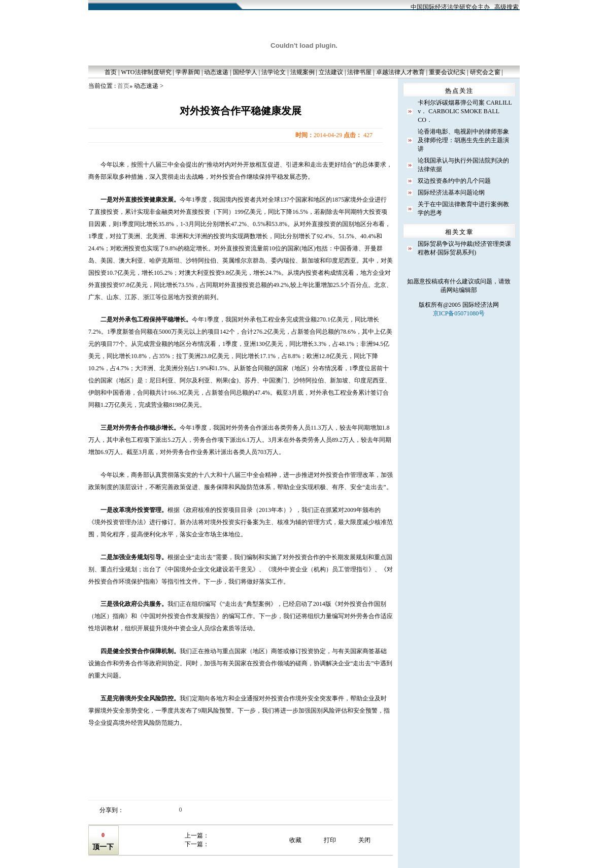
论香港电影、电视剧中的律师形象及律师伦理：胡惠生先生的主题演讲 (463, 140)
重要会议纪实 (447, 72)
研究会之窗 (485, 72)
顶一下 (103, 847)
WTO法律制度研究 (146, 72)
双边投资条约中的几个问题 (454, 181)
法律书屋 (359, 72)
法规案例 (302, 72)
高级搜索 (506, 7)
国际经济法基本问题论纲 (451, 192)
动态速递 (216, 72)
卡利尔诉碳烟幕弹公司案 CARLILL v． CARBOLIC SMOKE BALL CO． (465, 111)
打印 (330, 840)
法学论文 (274, 72)
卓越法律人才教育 (400, 72)
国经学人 (245, 72)
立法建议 (331, 72)
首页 (111, 72)
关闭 (364, 840)
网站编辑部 (462, 290)
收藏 (295, 840)
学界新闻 (188, 72)
